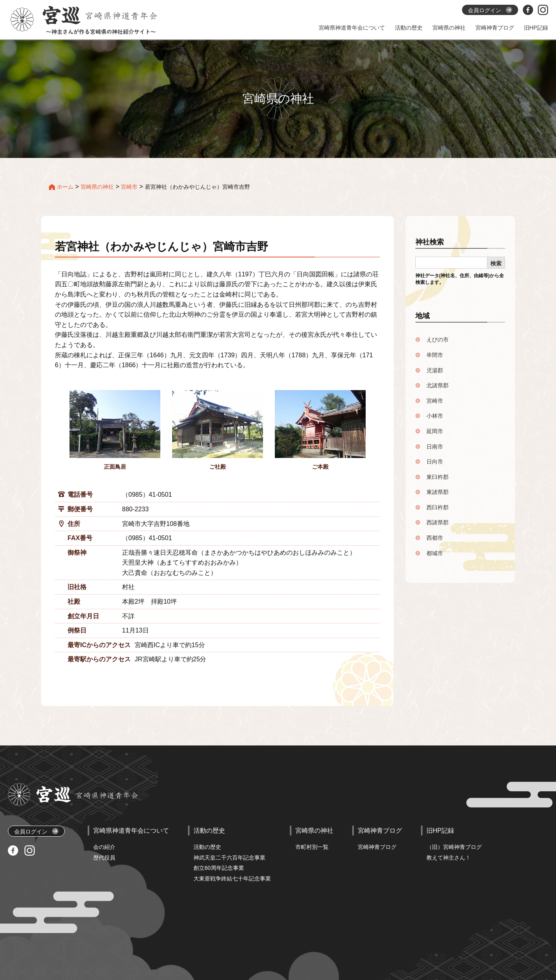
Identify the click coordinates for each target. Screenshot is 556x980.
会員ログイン (36, 831)
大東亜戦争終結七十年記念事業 (232, 879)
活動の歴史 (207, 847)
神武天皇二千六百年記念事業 (229, 858)
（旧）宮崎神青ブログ (454, 847)
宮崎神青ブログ (377, 847)
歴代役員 (104, 858)
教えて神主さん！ (449, 858)
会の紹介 (104, 847)
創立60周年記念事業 (219, 868)
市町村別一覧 (312, 847)
